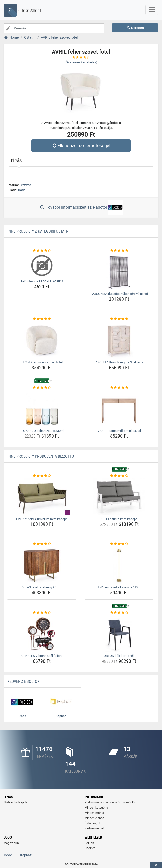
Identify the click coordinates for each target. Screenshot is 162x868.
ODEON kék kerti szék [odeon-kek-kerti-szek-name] (119, 656)
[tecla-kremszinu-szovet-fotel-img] (42, 340)
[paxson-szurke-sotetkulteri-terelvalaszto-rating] (119, 251)
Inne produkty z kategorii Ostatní (39, 231)
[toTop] (156, 865)
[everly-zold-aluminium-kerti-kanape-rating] (42, 476)
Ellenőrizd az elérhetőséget (81, 145)
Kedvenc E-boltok (24, 682)
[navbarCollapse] (152, 10)
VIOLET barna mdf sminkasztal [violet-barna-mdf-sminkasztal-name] (119, 431)
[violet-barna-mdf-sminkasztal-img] (119, 409)
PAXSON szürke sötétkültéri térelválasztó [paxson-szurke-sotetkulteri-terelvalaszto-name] (119, 294)
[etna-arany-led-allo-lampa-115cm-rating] (119, 544)
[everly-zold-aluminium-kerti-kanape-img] (42, 497)
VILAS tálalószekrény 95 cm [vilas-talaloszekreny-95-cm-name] (42, 587)
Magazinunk (12, 843)
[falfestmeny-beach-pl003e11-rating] (42, 251)
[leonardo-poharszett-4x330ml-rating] (42, 388)
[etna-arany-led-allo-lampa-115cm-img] (119, 565)
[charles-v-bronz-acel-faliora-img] (42, 634)
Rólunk (89, 843)
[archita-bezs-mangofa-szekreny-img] (119, 340)
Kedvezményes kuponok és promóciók (110, 803)
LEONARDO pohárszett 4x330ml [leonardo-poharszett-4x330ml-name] (42, 431)
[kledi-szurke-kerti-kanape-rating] (119, 476)
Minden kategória (96, 808)
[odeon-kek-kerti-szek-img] (119, 634)
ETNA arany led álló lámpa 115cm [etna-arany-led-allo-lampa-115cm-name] (119, 587)
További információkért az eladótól (81, 208)
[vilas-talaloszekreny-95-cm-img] (42, 565)
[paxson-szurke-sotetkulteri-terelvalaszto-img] (119, 272)
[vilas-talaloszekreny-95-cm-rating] (42, 544)
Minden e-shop (94, 818)
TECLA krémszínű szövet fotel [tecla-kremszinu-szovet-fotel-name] (42, 362)
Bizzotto (25, 185)
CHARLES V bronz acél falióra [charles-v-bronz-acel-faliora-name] (42, 656)
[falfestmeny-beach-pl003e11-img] (42, 265)
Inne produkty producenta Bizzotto (41, 456)
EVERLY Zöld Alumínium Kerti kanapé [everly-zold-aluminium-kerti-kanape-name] (42, 519)
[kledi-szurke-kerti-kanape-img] (119, 497)
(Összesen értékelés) (81, 62)
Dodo (22, 190)
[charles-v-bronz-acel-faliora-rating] (42, 613)
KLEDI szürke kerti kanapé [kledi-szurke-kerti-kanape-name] (119, 519)
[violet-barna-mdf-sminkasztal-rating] (119, 388)
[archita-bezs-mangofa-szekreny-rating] (119, 319)
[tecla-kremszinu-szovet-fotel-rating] (42, 319)
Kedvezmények (95, 828)
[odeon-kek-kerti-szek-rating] (119, 613)
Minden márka (94, 813)
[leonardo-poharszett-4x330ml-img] (42, 409)
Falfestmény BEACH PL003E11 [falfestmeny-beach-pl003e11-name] (42, 281)
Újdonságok (93, 823)
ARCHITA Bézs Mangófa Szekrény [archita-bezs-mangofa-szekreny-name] (119, 362)
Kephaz (26, 855)
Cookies (90, 848)
